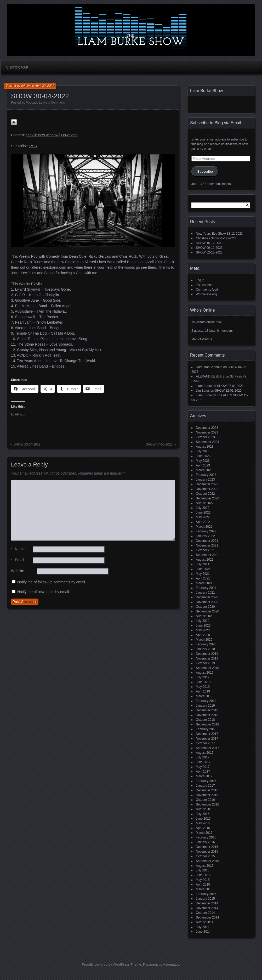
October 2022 (205, 494)
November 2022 (207, 489)
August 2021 (205, 560)
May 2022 (203, 517)
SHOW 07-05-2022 (159, 444)
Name (18, 549)
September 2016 (207, 804)
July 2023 (203, 451)
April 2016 (203, 828)
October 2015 (205, 856)
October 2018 (205, 720)
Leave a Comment (52, 103)
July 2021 (203, 564)
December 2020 (207, 597)
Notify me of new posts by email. (44, 592)
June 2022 (203, 512)
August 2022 (205, 503)
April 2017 (203, 771)
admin (25, 86)
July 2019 (203, 677)
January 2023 (205, 480)
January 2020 (205, 649)
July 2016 (203, 814)
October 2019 (205, 663)
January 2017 (205, 786)
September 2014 (207, 917)
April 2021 (203, 578)
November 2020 (207, 602)
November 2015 (207, 852)
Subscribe (205, 171)
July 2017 (203, 757)
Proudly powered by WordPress (106, 964)
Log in (200, 280)
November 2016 (207, 795)
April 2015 (203, 885)
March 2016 (204, 833)
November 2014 (207, 908)
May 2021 (203, 574)
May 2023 (203, 461)
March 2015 (204, 889)
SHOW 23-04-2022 (27, 444)
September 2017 (207, 748)
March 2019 (204, 696)
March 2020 (204, 640)
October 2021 (205, 550)
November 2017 (207, 739)
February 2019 (206, 701)
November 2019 (207, 658)
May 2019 (203, 687)
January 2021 (205, 593)
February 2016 (206, 837)
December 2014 (207, 903)
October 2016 (205, 800)
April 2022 (203, 522)
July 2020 (203, 621)
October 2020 (205, 607)
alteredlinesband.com (49, 267)
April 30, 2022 (44, 86)
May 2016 (203, 823)
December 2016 (207, 790)
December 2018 (207, 710)
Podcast (32, 103)
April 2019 (203, 691)
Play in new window (42, 135)
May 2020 (203, 630)
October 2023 (205, 437)
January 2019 (205, 706)
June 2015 (203, 875)
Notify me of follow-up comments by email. (52, 582)
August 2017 (205, 753)
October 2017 (205, 743)
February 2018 (206, 729)
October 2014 (205, 913)
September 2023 (207, 442)
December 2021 (207, 541)
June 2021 (203, 569)
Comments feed (207, 290)
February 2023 (206, 475)
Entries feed (204, 285)
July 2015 (203, 870)
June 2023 (203, 456)
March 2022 (204, 527)
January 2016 (205, 842)
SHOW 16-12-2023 (209, 243)
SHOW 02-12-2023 (209, 252)
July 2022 (203, 508)
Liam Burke (204, 386)
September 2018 (207, 724)
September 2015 (207, 861)
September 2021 (207, 555)
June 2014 (203, 932)
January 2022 (205, 536)
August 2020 (205, 616)
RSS (33, 146)
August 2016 (205, 809)
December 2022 (207, 484)
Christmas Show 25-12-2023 (216, 238)
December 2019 (207, 654)
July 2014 (203, 927)
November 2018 (207, 715)
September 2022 (207, 498)
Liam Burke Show (206, 91)
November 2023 (207, 432)
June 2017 (203, 762)
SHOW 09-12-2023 (209, 248)
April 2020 (203, 635)
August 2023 (205, 447)
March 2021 (204, 583)
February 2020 (206, 644)
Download (69, 135)
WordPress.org (206, 294)
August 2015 (205, 866)
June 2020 (203, 626)
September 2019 (207, 668)
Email (18, 560)
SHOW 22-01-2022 (230, 386)
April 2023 (203, 465)
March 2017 (204, 776)
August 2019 (205, 673)
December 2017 (207, 734)
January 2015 (205, 899)
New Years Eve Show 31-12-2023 (219, 234)
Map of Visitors (202, 339)
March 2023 (204, 470)
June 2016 (203, 819)
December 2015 (207, 847)
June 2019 (203, 682)
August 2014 (205, 922)
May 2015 (203, 880)
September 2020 (207, 611)
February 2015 (206, 894)
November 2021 (207, 545)
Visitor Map (17, 67)
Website (18, 571)
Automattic (171, 964)
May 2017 (203, 767)
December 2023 (207, 428)
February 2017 (206, 781)
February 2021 (206, 588)
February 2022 (206, 531)
